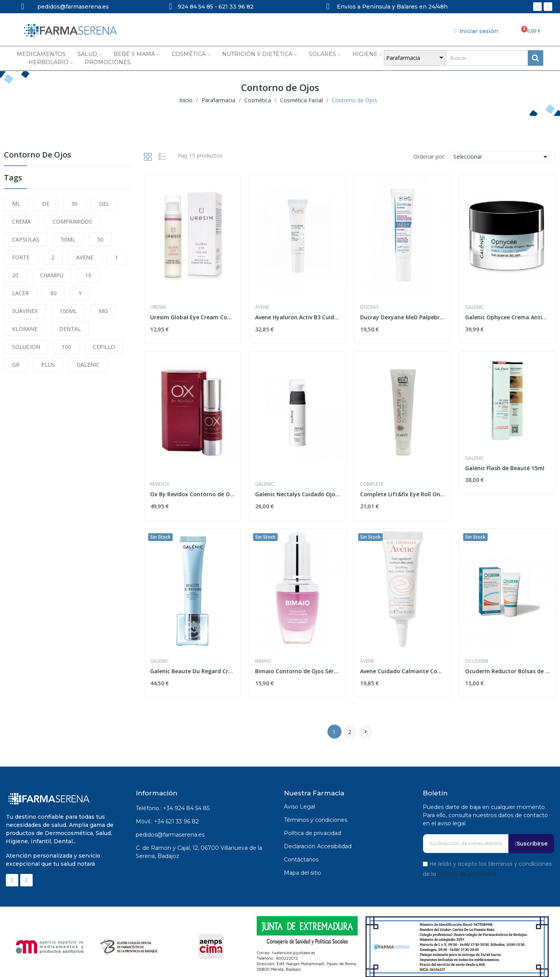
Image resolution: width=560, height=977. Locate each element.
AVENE (85, 257)
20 (15, 275)
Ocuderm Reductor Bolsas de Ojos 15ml (507, 671)
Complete (372, 484)
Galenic (475, 307)
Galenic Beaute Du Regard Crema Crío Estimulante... (192, 671)
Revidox (160, 484)
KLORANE (25, 329)
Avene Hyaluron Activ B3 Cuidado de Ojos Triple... (297, 317)
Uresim (158, 307)
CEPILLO (104, 347)
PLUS (48, 365)
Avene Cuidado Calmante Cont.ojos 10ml (402, 671)
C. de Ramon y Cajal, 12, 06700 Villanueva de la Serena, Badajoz (199, 852)
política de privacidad (467, 874)
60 (54, 293)
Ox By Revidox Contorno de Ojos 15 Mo (192, 494)
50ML (68, 239)
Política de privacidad (312, 833)
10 (88, 275)
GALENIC (88, 365)
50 (100, 239)
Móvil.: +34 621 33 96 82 (167, 821)
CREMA (21, 221)
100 (66, 347)
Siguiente (366, 732)
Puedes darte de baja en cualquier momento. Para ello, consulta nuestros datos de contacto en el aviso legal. (485, 815)
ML (16, 204)
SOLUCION (26, 347)
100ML (68, 311)
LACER (20, 293)
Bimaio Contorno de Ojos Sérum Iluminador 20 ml (297, 671)
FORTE (21, 257)
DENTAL (70, 329)
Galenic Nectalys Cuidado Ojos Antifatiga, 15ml (297, 494)
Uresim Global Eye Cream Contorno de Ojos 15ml (192, 317)
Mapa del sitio (303, 873)
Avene (262, 307)
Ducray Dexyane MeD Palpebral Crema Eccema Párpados (402, 317)
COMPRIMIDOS (72, 221)
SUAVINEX (25, 311)
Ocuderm (477, 661)
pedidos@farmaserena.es (170, 835)
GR (16, 365)
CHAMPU (52, 275)
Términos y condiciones (316, 820)
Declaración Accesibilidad (318, 846)
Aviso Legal (299, 807)
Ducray (369, 307)
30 (74, 204)
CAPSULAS (26, 239)
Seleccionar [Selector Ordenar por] (502, 157)
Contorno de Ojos (38, 155)
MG (103, 311)
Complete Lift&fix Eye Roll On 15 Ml (402, 494)
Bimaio (263, 661)
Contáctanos (301, 860)
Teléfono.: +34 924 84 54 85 (173, 808)
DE (46, 204)
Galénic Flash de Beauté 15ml (505, 468)
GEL (104, 204)
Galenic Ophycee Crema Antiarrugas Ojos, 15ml (507, 317)
